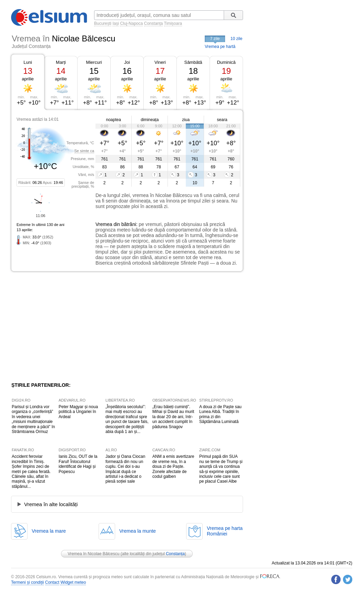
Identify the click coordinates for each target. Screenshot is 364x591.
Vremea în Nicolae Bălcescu (93, 554)
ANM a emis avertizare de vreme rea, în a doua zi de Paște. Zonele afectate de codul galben (173, 466)
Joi (127, 62)
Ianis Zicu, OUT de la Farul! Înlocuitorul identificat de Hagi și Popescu (78, 464)
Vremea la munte (138, 531)
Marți (61, 62)
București (103, 23)
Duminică (226, 62)
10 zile (237, 39)
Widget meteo (73, 582)
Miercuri (94, 62)
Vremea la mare (49, 531)
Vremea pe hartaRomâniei (225, 531)
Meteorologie (242, 577)
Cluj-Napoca (131, 23)
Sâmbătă (193, 62)
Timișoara (173, 23)
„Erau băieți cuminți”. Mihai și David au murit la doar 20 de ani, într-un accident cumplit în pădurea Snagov (173, 417)
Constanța (154, 23)
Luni (28, 62)
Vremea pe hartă (220, 47)
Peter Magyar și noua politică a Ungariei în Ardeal (78, 412)
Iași (116, 23)
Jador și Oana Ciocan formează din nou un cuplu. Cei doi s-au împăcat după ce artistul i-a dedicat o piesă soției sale (125, 469)
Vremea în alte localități (51, 504)
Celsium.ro (46, 577)
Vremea (104, 224)
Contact (52, 582)
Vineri (160, 62)
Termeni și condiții (27, 582)
